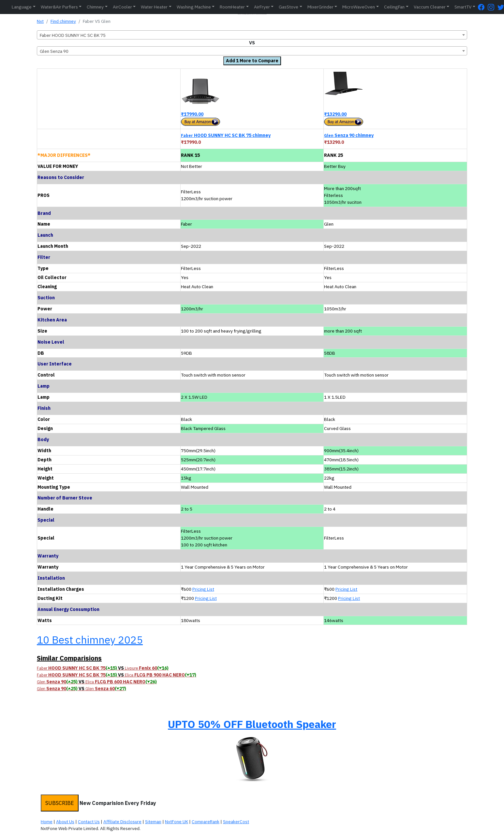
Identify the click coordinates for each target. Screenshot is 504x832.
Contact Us (89, 822)
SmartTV (463, 7)
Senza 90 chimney (349, 135)
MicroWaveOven (359, 7)
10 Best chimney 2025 (90, 640)
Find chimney (63, 21)
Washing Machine (194, 7)
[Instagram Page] (493, 7)
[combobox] (252, 35)
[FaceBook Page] (483, 7)
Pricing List (203, 589)
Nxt (40, 21)
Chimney (95, 7)
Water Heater (154, 7)
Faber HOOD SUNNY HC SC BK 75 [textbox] (73, 35)
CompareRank (206, 822)
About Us (65, 822)
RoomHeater (232, 7)
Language (22, 7)
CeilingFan (394, 7)
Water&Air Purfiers (59, 7)
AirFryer (262, 7)
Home (47, 822)
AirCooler (122, 7)
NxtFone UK (177, 822)
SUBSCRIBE (60, 803)
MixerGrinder (320, 7)
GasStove (289, 7)
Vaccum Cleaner (430, 7)
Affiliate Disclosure (122, 822)
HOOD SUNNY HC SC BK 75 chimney (226, 135)
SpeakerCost (236, 822)
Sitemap (153, 822)
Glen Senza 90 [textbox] (54, 51)
